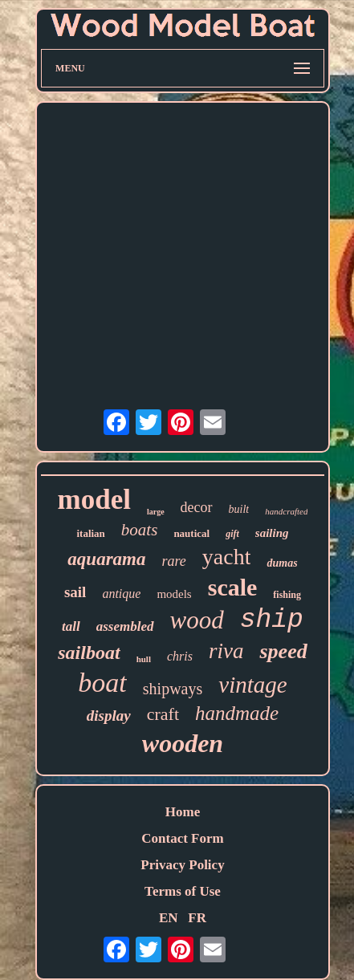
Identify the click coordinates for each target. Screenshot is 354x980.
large (156, 512)
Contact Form (182, 838)
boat (102, 683)
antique (121, 594)
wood (197, 620)
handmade (237, 713)
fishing (287, 595)
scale (233, 587)
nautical (191, 533)
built (239, 509)
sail (75, 592)
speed (283, 651)
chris (180, 656)
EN (169, 918)
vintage (252, 685)
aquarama (106, 559)
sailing (272, 533)
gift (232, 534)
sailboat (89, 653)
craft (163, 714)
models (174, 594)
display (109, 716)
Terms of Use (183, 891)
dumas (282, 563)
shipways (173, 689)
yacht (227, 557)
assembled (125, 626)
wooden (183, 743)
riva (226, 651)
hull (144, 659)
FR (197, 918)
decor (197, 507)
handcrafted (286, 511)
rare (174, 561)
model (94, 500)
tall (71, 626)
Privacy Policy (182, 865)
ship (272, 620)
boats (140, 530)
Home (183, 812)
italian (90, 533)
